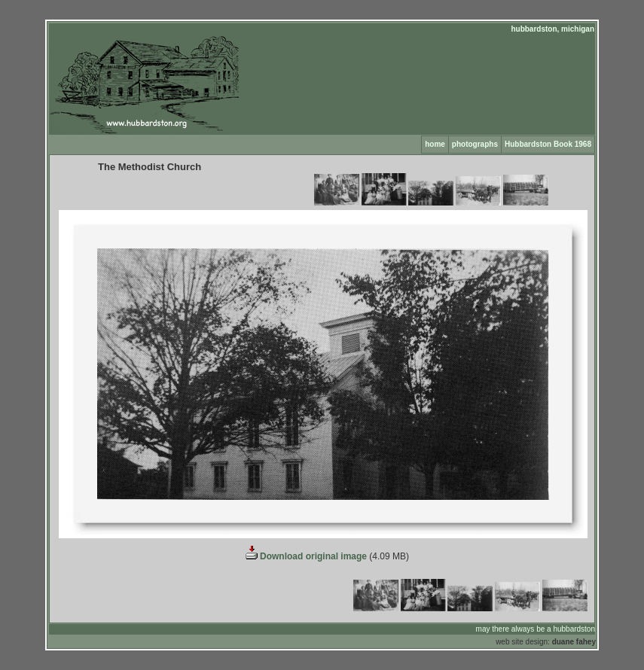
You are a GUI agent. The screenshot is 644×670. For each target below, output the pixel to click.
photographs (475, 144)
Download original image (305, 556)
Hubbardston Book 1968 (548, 144)
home (435, 144)
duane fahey (574, 642)
